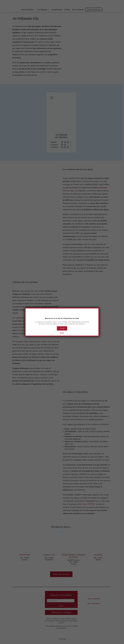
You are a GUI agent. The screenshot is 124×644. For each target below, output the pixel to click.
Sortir (62, 333)
